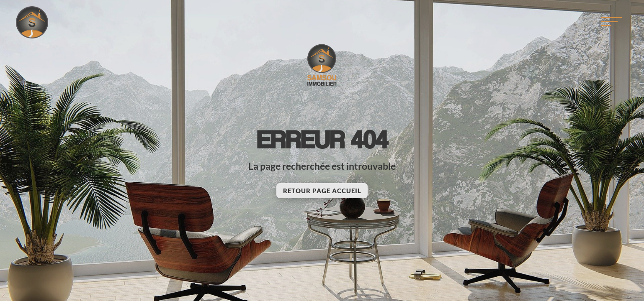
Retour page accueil (322, 191)
